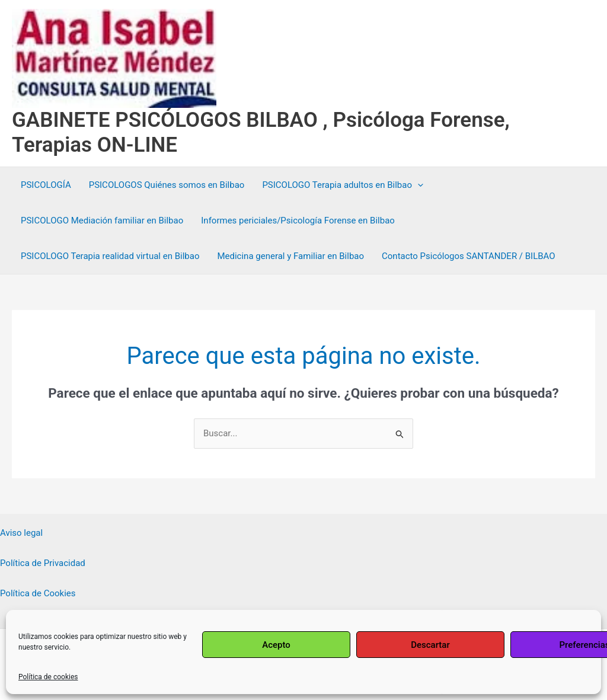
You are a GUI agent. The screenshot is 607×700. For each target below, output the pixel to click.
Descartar (430, 645)
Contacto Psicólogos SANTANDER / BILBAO (469, 256)
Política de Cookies (38, 593)
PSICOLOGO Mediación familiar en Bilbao (102, 220)
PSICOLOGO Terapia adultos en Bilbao (343, 185)
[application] (418, 185)
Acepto (276, 645)
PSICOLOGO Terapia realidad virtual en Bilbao (110, 256)
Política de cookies (48, 677)
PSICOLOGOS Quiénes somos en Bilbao (167, 185)
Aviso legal (21, 533)
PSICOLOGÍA (46, 185)
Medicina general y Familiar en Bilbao (290, 256)
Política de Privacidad (43, 563)
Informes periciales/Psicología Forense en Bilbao (298, 220)
